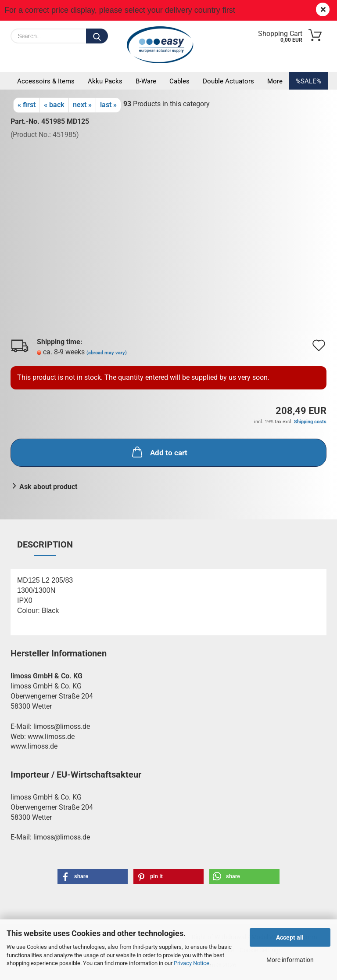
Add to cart (159, 452)
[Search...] (97, 36)
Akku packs (105, 81)
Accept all (290, 937)
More (275, 81)
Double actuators (228, 81)
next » (82, 105)
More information (290, 960)
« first (27, 105)
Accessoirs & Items (46, 81)
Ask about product (48, 487)
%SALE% (308, 81)
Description (45, 544)
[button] (93, 877)
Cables (179, 81)
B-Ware (146, 81)
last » (108, 105)
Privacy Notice (192, 963)
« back (54, 105)
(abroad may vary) (107, 353)
